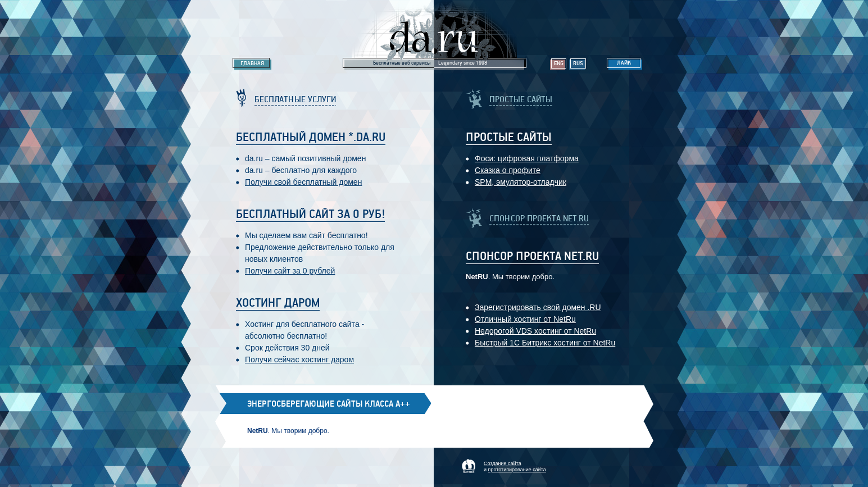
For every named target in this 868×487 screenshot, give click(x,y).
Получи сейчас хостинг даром (299, 359)
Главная (252, 63)
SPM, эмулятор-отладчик (521, 182)
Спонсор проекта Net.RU (532, 257)
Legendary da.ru (434, 35)
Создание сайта (503, 463)
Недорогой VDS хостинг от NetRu (535, 331)
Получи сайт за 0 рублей (290, 271)
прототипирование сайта (517, 470)
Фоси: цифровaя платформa (527, 158)
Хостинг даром (278, 303)
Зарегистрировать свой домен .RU (538, 307)
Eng (559, 63)
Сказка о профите (508, 170)
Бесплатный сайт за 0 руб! (310, 215)
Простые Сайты (509, 138)
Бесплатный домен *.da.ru (311, 138)
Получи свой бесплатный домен (303, 182)
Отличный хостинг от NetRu (525, 319)
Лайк (624, 63)
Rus (578, 63)
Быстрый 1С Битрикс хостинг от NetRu (545, 343)
